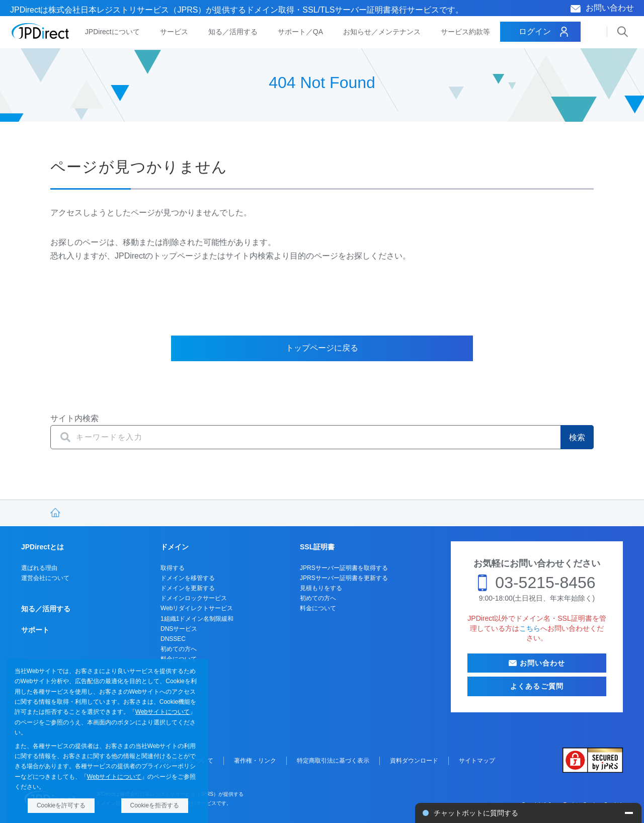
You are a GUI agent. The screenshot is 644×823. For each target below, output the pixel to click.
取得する (173, 568)
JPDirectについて (112, 32)
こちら (530, 628)
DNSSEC (173, 639)
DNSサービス (179, 629)
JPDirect (41, 31)
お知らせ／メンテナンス (382, 32)
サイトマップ (477, 761)
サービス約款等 (465, 32)
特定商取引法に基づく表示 (333, 761)
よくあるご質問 (537, 686)
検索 (577, 437)
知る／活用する (233, 32)
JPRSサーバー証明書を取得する (344, 568)
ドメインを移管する (188, 578)
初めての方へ (179, 649)
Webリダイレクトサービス (197, 608)
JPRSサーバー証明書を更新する (344, 578)
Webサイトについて (163, 712)
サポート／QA (300, 32)
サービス (174, 32)
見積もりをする (321, 588)
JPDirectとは (43, 547)
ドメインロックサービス (194, 598)
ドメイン (175, 547)
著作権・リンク (255, 761)
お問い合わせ (610, 8)
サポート (35, 630)
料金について (318, 608)
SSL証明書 (317, 547)
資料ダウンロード (414, 761)
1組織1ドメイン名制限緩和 (197, 619)
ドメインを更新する (188, 588)
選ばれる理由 (39, 568)
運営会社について (45, 578)
